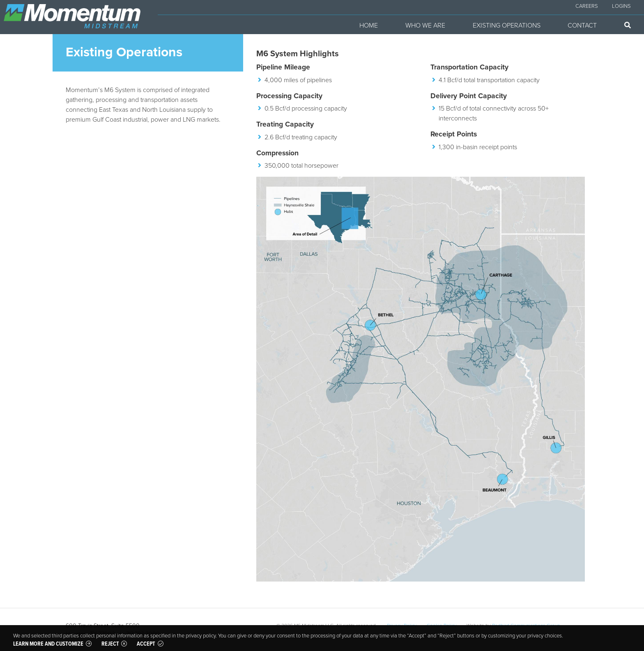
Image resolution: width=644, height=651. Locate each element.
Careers (587, 6)
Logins (621, 6)
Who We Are (425, 25)
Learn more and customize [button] (48, 644)
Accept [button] (146, 644)
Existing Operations (507, 25)
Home (369, 25)
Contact (582, 25)
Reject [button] (110, 644)
